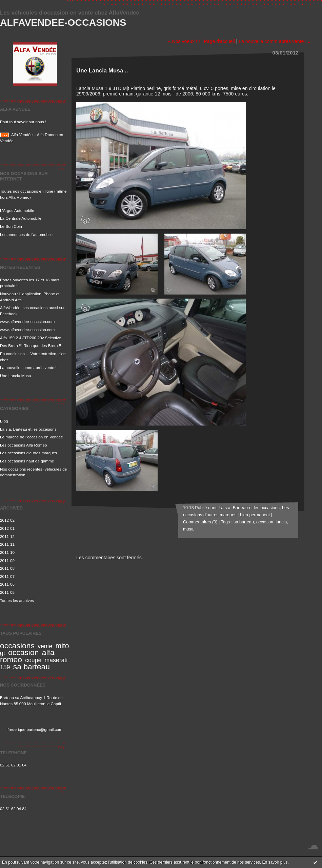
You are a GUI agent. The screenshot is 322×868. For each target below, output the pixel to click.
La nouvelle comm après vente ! (28, 367)
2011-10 (7, 552)
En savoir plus (275, 862)
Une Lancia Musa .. (17, 376)
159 (5, 667)
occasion (23, 652)
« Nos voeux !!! (184, 41)
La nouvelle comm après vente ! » (275, 41)
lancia (281, 522)
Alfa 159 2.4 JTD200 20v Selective (31, 338)
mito (62, 646)
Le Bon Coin (11, 226)
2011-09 (7, 560)
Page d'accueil (219, 41)
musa (188, 529)
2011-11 (7, 544)
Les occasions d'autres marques (28, 453)
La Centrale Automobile (21, 218)
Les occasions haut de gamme (27, 461)
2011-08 (7, 568)
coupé (33, 660)
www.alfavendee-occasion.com (27, 321)
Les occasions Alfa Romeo (23, 445)
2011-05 (7, 592)
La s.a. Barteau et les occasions (28, 429)
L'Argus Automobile (17, 210)
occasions (17, 646)
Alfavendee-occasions (63, 22)
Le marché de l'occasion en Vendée (32, 437)
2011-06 (7, 584)
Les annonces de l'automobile (26, 234)
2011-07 (7, 576)
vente (45, 646)
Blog (4, 421)
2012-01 (7, 528)
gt (3, 653)
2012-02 (7, 520)
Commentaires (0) (200, 522)
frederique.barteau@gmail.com (35, 729)
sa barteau (32, 667)
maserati (56, 660)
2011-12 (7, 536)
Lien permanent (255, 515)
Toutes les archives (17, 600)
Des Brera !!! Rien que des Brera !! (31, 345)
